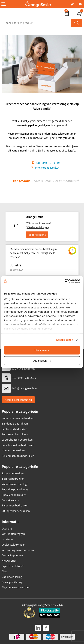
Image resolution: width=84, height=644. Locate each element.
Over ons (7, 529)
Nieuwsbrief (9, 561)
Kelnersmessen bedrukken (18, 418)
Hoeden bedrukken (13, 450)
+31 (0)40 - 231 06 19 (48, 163)
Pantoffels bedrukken (15, 429)
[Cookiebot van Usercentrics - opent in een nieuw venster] (64, 281)
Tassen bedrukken (13, 473)
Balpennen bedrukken (15, 506)
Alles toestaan (42, 350)
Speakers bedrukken (14, 495)
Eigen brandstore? (13, 566)
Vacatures (8, 539)
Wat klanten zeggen (13, 534)
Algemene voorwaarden (16, 587)
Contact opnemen (12, 555)
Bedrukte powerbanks (15, 490)
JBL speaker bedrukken (16, 511)
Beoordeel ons (37, 235)
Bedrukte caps (10, 500)
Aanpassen (42, 361)
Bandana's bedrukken (15, 424)
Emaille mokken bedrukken (18, 445)
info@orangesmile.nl (48, 168)
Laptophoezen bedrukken (17, 440)
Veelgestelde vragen (14, 545)
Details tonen (65, 340)
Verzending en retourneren (18, 550)
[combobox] (36, 23)
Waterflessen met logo (15, 484)
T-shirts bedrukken (13, 479)
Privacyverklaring (12, 582)
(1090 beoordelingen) (37, 227)
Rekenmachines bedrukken (18, 456)
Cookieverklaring (12, 577)
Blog (4, 571)
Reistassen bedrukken (15, 434)
